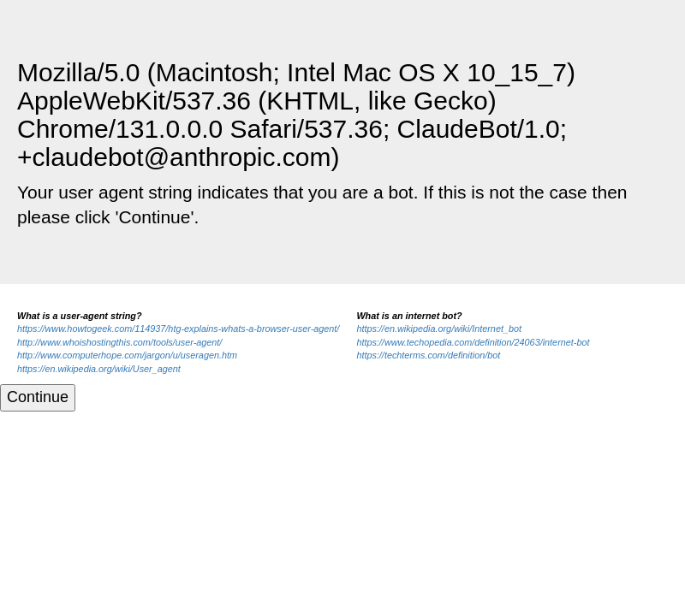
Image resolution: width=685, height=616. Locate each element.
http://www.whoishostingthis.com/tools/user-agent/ (119, 342)
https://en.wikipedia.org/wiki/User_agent (99, 369)
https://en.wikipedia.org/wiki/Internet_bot (439, 329)
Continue (38, 397)
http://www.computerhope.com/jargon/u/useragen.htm (127, 355)
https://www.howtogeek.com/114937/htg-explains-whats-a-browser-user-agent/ (178, 329)
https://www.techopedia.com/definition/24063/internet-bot (473, 342)
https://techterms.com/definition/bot (428, 355)
